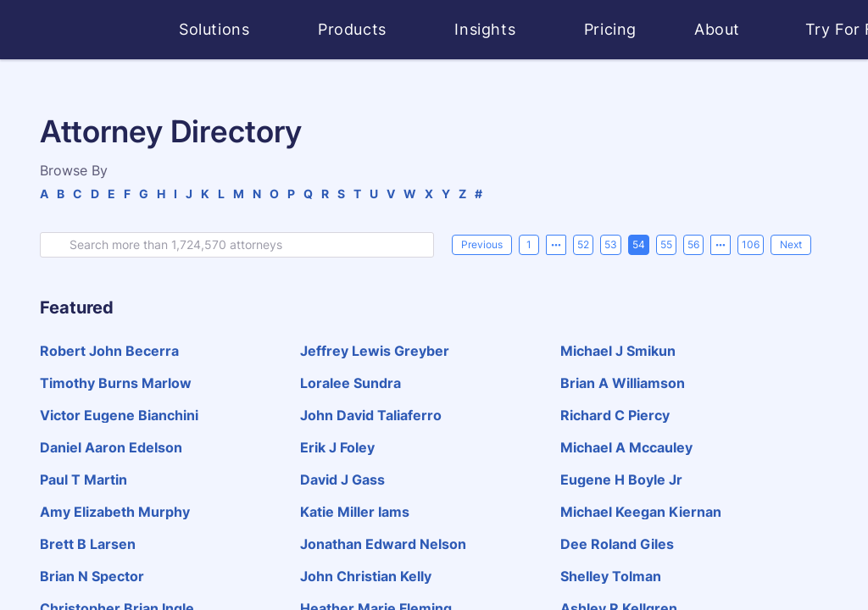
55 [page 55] (666, 244)
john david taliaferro (371, 415)
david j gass (342, 480)
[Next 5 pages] (721, 245)
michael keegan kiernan (641, 512)
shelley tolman (611, 576)
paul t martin (83, 480)
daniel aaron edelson (111, 447)
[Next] (791, 245)
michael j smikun (618, 351)
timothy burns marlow (116, 383)
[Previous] (482, 245)
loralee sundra (351, 383)
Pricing (610, 29)
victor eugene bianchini (119, 415)
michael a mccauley (626, 447)
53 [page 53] (611, 244)
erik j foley (337, 447)
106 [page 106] (751, 244)
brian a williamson (623, 383)
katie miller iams (355, 512)
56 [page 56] (693, 244)
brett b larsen (88, 544)
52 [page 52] (583, 244)
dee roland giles (617, 544)
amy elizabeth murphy (115, 512)
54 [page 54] (639, 244)
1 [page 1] (529, 244)
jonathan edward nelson (383, 544)
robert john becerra (109, 351)
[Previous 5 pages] (556, 245)
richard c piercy (615, 415)
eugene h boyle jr (621, 480)
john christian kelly (366, 576)
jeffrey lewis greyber (375, 351)
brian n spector (92, 576)
